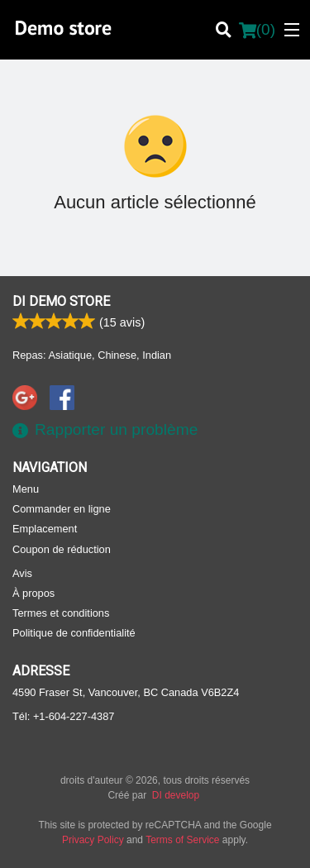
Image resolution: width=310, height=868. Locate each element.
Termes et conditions (61, 613)
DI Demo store (61, 301)
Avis (22, 573)
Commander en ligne (62, 509)
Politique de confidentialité (74, 633)
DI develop (176, 795)
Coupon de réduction (62, 549)
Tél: (63, 716)
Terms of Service (182, 840)
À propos (33, 593)
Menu (26, 489)
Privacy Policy (93, 840)
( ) (257, 30)
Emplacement (45, 529)
